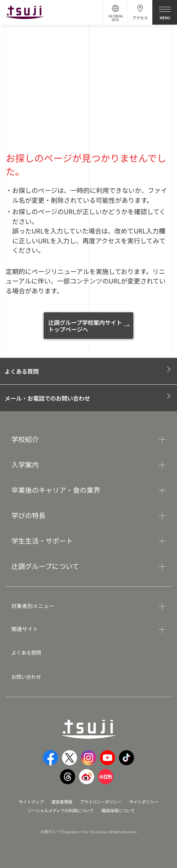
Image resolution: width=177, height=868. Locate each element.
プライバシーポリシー (101, 802)
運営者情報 (60, 802)
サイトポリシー (148, 802)
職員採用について (121, 811)
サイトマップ (27, 802)
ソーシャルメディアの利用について (59, 811)
